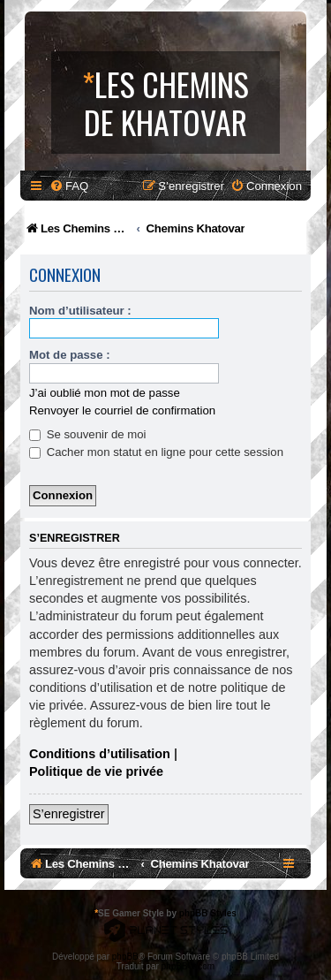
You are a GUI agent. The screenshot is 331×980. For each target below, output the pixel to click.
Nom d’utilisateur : (80, 311)
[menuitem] (69, 186)
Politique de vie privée (96, 771)
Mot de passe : (70, 355)
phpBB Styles (208, 913)
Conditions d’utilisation (100, 754)
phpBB (125, 957)
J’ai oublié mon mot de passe (105, 393)
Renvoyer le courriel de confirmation (122, 410)
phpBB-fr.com (188, 966)
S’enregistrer (69, 814)
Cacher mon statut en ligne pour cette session (156, 452)
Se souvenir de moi (88, 434)
